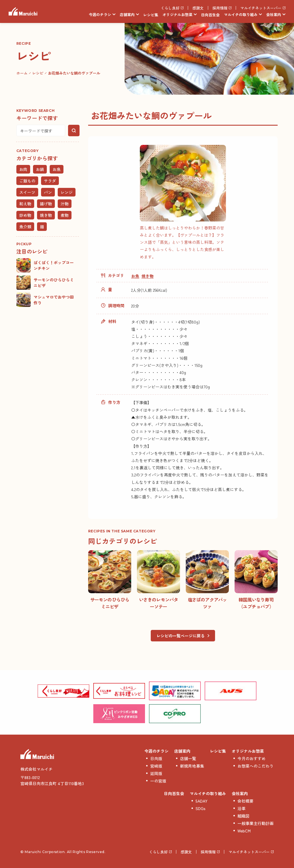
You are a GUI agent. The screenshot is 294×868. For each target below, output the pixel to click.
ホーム (22, 73)
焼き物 (148, 276)
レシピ (38, 73)
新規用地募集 (192, 766)
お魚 (135, 276)
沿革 (241, 808)
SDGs (201, 808)
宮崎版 (156, 766)
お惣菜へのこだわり (256, 766)
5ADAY (202, 801)
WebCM (244, 831)
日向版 (156, 758)
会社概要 (245, 801)
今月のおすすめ (252, 758)
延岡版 (156, 773)
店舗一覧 (188, 758)
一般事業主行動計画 (256, 823)
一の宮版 (158, 781)
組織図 (243, 816)
